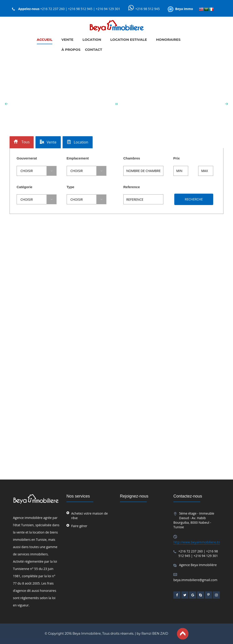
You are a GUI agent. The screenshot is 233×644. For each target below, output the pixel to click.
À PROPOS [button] (71, 50)
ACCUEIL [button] (45, 40)
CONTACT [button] (93, 50)
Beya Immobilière (87, 634)
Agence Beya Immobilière (198, 565)
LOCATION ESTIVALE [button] (129, 40)
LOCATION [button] (92, 40)
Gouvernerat (27, 158)
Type (71, 187)
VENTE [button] (67, 40)
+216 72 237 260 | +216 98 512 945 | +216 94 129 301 (80, 9)
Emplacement (78, 158)
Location (78, 142)
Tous (22, 142)
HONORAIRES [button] (168, 40)
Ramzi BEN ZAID (155, 634)
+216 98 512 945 (148, 9)
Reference (132, 187)
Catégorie (24, 187)
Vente (48, 142)
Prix (177, 158)
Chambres (132, 158)
